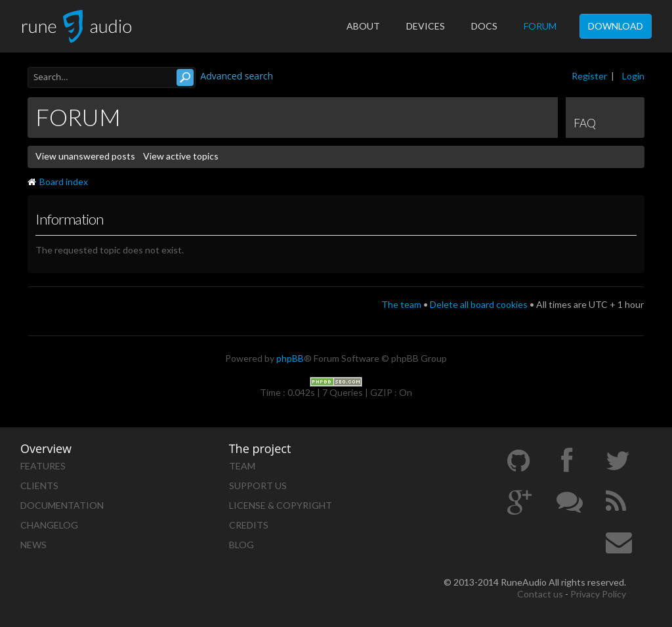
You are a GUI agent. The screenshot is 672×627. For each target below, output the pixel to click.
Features (43, 466)
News (33, 545)
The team (401, 304)
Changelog (49, 525)
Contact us (540, 594)
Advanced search (237, 76)
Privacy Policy (598, 594)
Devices (426, 26)
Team (242, 466)
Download (616, 26)
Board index (58, 182)
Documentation (62, 505)
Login (633, 76)
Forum (540, 26)
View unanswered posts (85, 156)
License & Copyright (281, 505)
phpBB (290, 358)
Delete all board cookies (479, 304)
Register (589, 76)
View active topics (181, 156)
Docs (484, 26)
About (363, 26)
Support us (258, 486)
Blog (241, 545)
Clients (39, 486)
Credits (249, 525)
